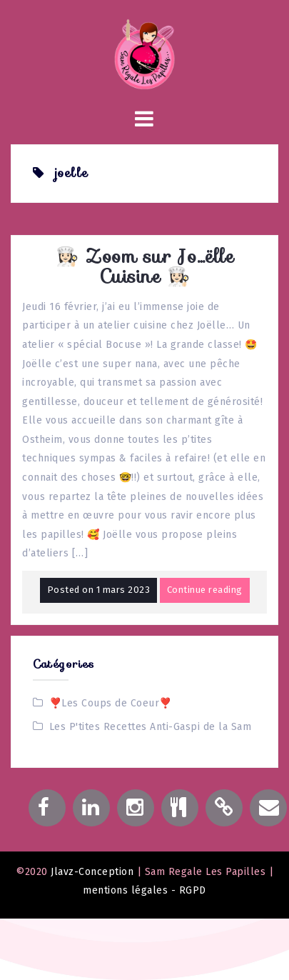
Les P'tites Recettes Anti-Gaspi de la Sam (151, 727)
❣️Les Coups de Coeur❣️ (111, 703)
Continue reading (205, 590)
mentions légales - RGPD (144, 890)
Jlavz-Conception (92, 872)
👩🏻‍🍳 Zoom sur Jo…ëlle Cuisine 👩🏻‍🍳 (144, 266)
